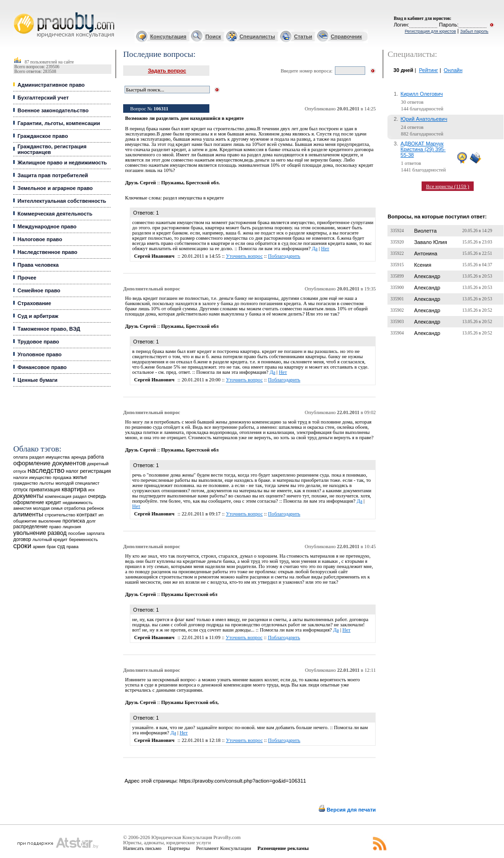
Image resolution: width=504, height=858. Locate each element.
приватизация (45, 490)
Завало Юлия (430, 242)
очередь (97, 496)
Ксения (423, 265)
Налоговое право (40, 239)
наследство (46, 470)
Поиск (213, 36)
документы (28, 496)
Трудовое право (38, 342)
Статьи (303, 36)
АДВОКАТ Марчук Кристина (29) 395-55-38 (423, 149)
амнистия (22, 508)
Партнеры (179, 848)
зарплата (96, 533)
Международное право (47, 226)
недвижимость (77, 502)
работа (96, 457)
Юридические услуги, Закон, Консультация (18, 13)
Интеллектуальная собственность (62, 201)
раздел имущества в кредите (193, 198)
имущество (40, 478)
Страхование (34, 303)
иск (91, 490)
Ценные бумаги (37, 380)
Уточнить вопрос (244, 256)
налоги (20, 477)
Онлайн (453, 70)
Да (315, 248)
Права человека (38, 265)
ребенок (95, 508)
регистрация (95, 471)
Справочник (346, 36)
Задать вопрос (167, 71)
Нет (325, 248)
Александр (427, 276)
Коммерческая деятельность (55, 214)
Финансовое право (42, 367)
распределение (31, 527)
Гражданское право (43, 136)
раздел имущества (49, 457)
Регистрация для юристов (430, 31)
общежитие (25, 521)
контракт (87, 515)
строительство (60, 515)
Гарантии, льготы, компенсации (59, 123)
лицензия (72, 527)
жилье (80, 477)
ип (101, 515)
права (72, 547)
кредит (53, 502)
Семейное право (39, 290)
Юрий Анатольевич (424, 119)
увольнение (30, 533)
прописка (74, 521)
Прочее (27, 278)
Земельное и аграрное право (55, 188)
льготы (47, 483)
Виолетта (425, 231)
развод (57, 533)
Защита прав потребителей (53, 175)
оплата (21, 457)
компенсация (58, 497)
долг (91, 521)
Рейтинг (428, 70)
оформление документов (49, 463)
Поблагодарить (284, 256)
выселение (50, 521)
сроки (22, 546)
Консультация (168, 36)
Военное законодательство (53, 110)
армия (39, 547)
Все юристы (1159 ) (447, 186)
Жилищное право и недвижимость (62, 163)
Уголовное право (40, 354)
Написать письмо (142, 848)
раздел (80, 497)
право (55, 527)
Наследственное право (47, 252)
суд (61, 546)
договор (22, 539)
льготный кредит (50, 539)
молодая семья (48, 508)
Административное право (51, 85)
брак (51, 547)
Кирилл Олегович (422, 94)
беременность (84, 540)
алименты (28, 514)
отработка (75, 508)
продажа (62, 477)
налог (72, 471)
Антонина (426, 253)
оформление (29, 502)
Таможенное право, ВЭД (49, 329)
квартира (74, 489)
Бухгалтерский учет (43, 98)
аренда (79, 457)
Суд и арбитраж (38, 316)
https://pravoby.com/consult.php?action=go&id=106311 (243, 781)
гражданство (26, 483)
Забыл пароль (474, 31)
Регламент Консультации (224, 848)
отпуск (20, 490)
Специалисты (257, 36)
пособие (77, 533)
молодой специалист (77, 483)
